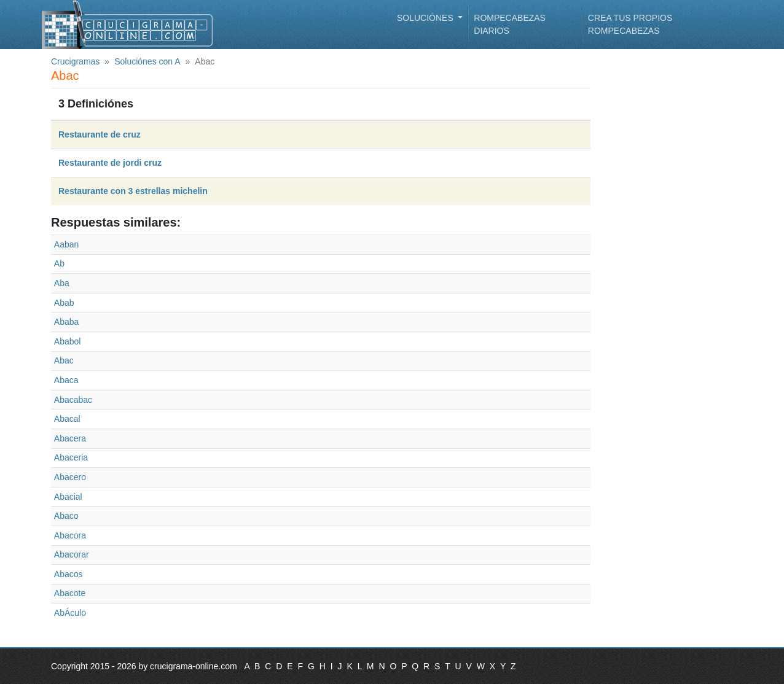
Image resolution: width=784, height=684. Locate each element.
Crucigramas (75, 61)
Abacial (68, 497)
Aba (62, 283)
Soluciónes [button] (426, 18)
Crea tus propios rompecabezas (630, 24)
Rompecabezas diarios (510, 24)
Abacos (69, 574)
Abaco (66, 516)
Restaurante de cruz (100, 134)
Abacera (70, 438)
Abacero (70, 477)
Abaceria (71, 457)
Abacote (70, 593)
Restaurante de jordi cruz (110, 163)
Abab (64, 303)
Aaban (66, 244)
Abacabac (73, 400)
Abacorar (72, 554)
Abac (64, 360)
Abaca (66, 380)
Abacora (70, 535)
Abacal (67, 419)
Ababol (68, 341)
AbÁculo (70, 613)
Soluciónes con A (147, 61)
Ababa (66, 322)
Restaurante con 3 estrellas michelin (133, 191)
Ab (59, 263)
